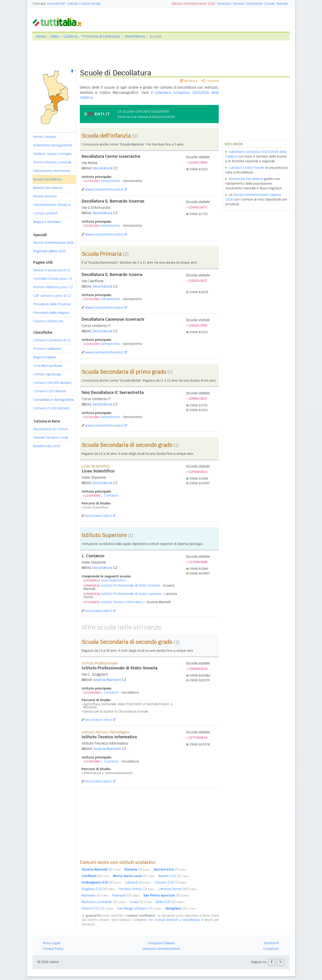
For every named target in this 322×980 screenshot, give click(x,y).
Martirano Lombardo (104, 902)
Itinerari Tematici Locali (51, 438)
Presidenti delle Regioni (51, 313)
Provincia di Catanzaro (101, 36)
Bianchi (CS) (174, 876)
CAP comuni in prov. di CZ (52, 296)
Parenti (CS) (98, 908)
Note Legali (52, 943)
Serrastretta (110, 181)
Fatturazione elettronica (52, 171)
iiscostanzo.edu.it (99, 516)
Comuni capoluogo (47, 374)
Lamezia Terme (178, 889)
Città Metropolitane (48, 366)
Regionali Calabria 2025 (50, 251)
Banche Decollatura (48, 188)
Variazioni (224, 4)
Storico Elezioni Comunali (52, 162)
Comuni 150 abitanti (50, 391)
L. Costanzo (110, 495)
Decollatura (135, 36)
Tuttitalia (39, 4)
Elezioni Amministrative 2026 (193, 4)
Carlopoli (138, 882)
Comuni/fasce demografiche (54, 400)
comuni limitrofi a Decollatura (177, 920)
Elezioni (239, 4)
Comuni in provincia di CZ (52, 340)
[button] (272, 962)
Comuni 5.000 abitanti (51, 408)
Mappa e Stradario (47, 222)
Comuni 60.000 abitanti (52, 383)
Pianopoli (126, 895)
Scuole (270, 4)
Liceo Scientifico (113, 580)
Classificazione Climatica (52, 205)
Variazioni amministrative (161, 949)
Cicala (141, 902)
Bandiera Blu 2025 (47, 446)
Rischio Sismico (45, 196)
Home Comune (44, 137)
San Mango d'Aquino (139, 908)
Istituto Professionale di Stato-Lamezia (131, 594)
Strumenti (271, 943)
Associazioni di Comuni (51, 429)
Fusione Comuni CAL (48, 321)
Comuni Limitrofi (46, 213)
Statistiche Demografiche (53, 145)
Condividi (210, 81)
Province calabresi (47, 349)
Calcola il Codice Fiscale (247, 168)
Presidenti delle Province (52, 304)
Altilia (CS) (170, 902)
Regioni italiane (45, 357)
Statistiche (254, 4)
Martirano (95, 895)
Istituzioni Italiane (161, 943)
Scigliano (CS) (98, 889)
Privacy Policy (53, 949)
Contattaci (271, 949)
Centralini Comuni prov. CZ (53, 279)
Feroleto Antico (137, 889)
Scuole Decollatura (47, 179)
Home (41, 36)
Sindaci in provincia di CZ (52, 270)
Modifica (189, 81)
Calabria (71, 36)
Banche (282, 4)
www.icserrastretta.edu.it (104, 189)
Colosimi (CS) (170, 882)
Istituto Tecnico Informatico (122, 602)
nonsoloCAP (56, 4)
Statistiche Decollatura (246, 179)
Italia (55, 36)
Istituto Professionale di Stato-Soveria (130, 585)
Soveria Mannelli (107, 680)
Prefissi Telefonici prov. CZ (53, 287)
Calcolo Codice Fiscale (84, 4)
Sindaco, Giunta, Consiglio (53, 154)
